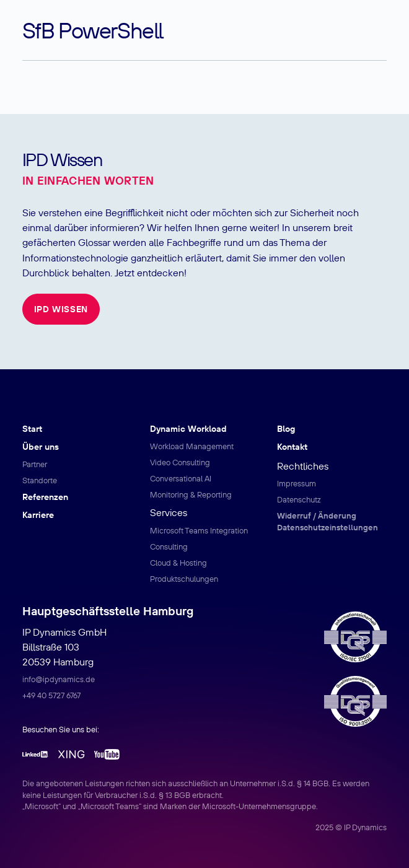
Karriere (38, 515)
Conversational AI (181, 478)
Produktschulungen (184, 579)
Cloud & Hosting (178, 563)
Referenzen (45, 497)
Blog (286, 429)
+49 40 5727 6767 (51, 695)
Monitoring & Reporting (191, 494)
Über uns (41, 447)
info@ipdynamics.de (59, 679)
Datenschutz (299, 499)
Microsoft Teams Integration (199, 530)
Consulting (169, 546)
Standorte (40, 480)
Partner (35, 464)
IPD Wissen (61, 309)
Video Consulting (180, 462)
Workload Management (192, 446)
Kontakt (292, 447)
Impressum (297, 483)
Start (32, 429)
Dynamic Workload (188, 429)
